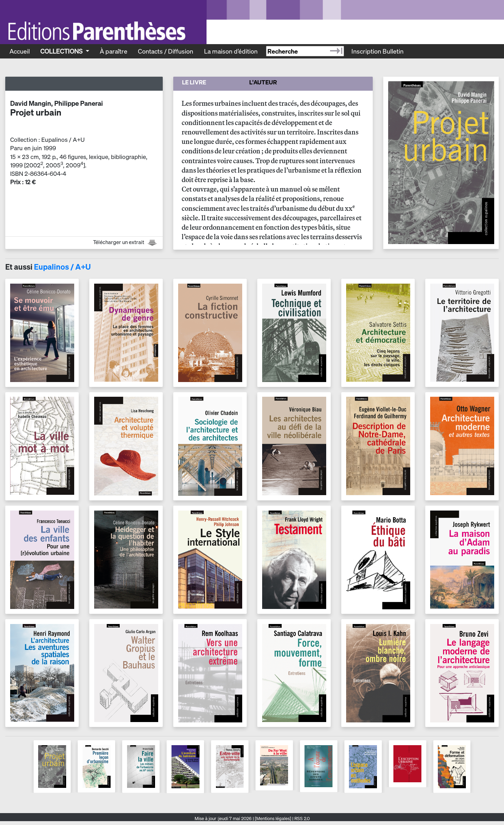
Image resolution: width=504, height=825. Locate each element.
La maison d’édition (231, 51)
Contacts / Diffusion (166, 51)
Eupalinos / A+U (62, 267)
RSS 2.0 (302, 819)
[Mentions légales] (273, 819)
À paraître (114, 51)
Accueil (20, 51)
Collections (62, 51)
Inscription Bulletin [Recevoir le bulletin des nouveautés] (377, 51)
